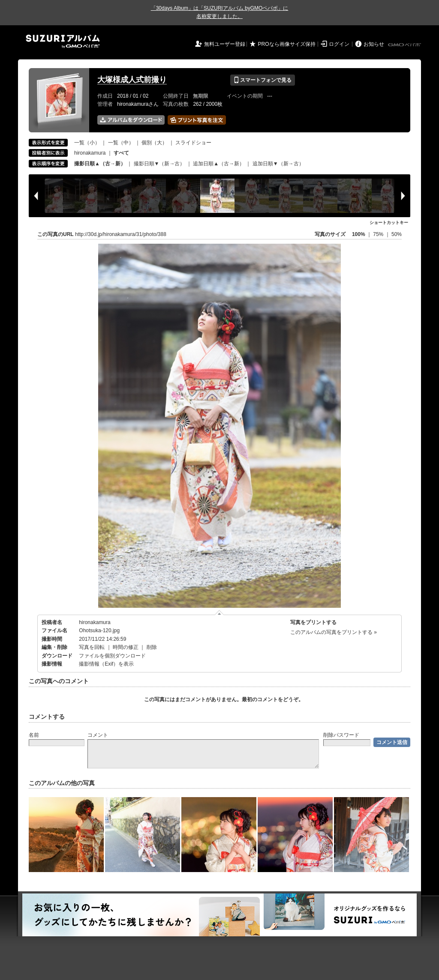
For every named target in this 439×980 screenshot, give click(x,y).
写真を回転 (92, 647)
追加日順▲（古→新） (219, 164)
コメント (98, 735)
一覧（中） (121, 143)
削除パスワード (341, 735)
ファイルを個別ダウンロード (112, 656)
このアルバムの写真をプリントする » (334, 632)
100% (359, 234)
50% (397, 234)
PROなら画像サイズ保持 (287, 44)
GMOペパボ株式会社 (405, 45)
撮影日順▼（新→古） (159, 164)
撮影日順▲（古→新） (100, 164)
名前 (34, 735)
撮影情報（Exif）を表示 (106, 664)
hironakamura (90, 153)
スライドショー (193, 143)
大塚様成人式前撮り (132, 80)
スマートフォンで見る (263, 80)
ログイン (339, 44)
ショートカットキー (389, 223)
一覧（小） (87, 143)
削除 (152, 647)
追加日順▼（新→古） (278, 164)
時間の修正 (126, 647)
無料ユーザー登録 (225, 44)
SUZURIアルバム (63, 41)
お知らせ (374, 44)
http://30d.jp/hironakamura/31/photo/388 (121, 234)
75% (379, 234)
